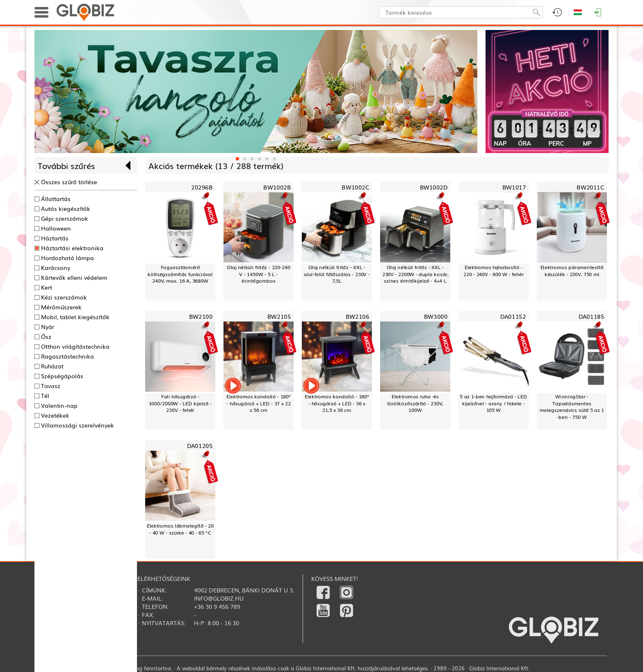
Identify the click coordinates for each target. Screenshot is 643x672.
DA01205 (200, 446)
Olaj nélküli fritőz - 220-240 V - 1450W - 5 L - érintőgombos (259, 274)
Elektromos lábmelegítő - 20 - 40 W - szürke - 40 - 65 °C (180, 529)
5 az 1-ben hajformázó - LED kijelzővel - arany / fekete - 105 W (493, 403)
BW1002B (277, 187)
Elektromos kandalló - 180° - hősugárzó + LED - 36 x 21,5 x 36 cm (337, 403)
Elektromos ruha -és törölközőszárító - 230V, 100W (415, 403)
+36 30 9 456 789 (217, 606)
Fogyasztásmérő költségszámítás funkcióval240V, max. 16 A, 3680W (180, 274)
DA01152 (513, 317)
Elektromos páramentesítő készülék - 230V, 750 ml (572, 271)
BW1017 (514, 187)
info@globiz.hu (219, 598)
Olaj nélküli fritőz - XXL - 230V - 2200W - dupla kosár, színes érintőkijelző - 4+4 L (415, 274)
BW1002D (434, 187)
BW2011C (590, 187)
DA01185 (591, 317)
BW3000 (436, 317)
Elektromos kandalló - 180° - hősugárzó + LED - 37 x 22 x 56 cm (259, 403)
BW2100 (201, 317)
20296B (202, 187)
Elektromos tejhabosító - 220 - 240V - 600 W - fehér (494, 271)
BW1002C (355, 187)
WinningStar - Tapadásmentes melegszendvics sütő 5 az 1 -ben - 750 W (572, 407)
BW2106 (357, 317)
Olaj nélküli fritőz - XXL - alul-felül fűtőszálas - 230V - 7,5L (337, 274)
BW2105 (279, 317)
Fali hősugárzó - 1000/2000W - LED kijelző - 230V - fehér (180, 403)
